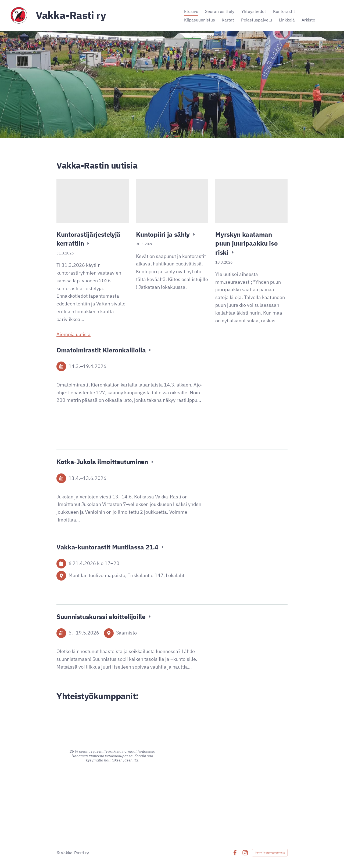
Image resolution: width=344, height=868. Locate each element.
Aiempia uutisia (74, 334)
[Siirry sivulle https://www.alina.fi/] (112, 720)
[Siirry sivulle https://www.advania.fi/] (112, 790)
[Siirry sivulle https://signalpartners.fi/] (232, 794)
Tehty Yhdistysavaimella (270, 853)
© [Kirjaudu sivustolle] (59, 853)
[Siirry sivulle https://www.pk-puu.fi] (232, 742)
